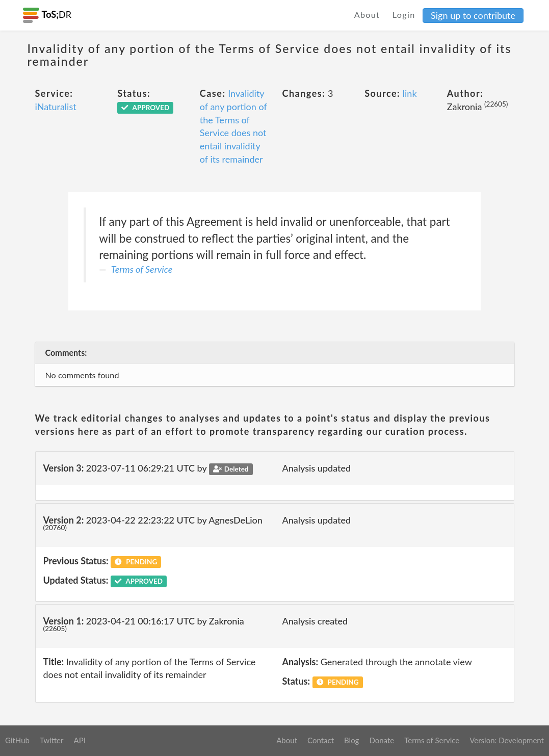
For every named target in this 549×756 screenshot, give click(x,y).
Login (404, 15)
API (79, 740)
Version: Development (507, 740)
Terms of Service (142, 269)
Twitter (52, 740)
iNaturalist (56, 107)
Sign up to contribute (473, 15)
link (410, 93)
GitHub (17, 740)
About (367, 15)
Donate (382, 740)
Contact (321, 740)
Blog (351, 740)
